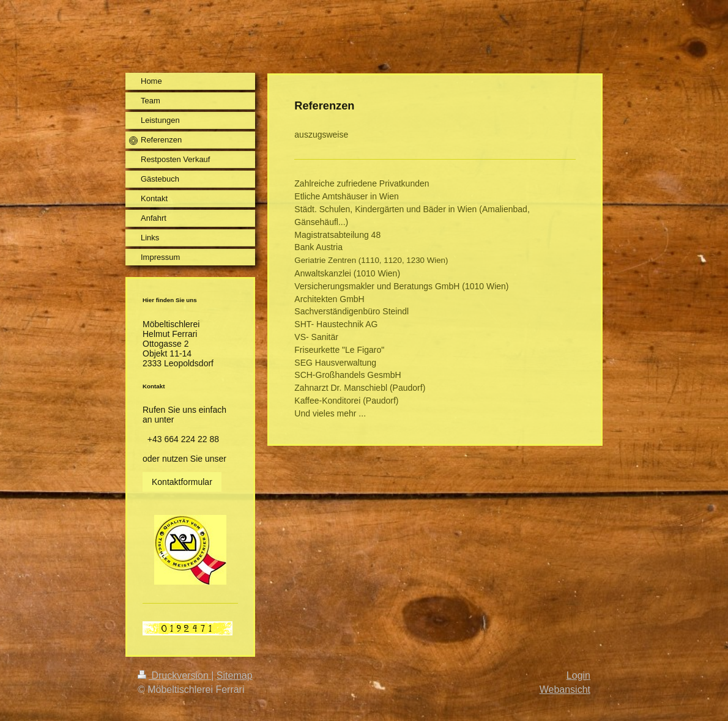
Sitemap (235, 675)
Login (578, 675)
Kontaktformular (182, 482)
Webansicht (565, 690)
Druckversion (174, 675)
